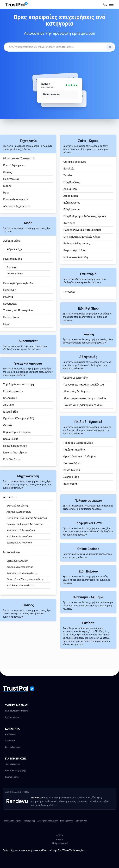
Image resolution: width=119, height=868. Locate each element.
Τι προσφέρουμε (12, 764)
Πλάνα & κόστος (12, 777)
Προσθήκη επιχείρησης (16, 771)
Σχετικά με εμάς (12, 717)
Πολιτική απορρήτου (12, 821)
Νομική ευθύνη (67, 821)
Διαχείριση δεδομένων (47, 821)
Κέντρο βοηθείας (13, 747)
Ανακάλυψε (10, 734)
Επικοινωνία (82, 821)
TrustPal (59, 839)
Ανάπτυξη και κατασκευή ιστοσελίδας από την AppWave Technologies (44, 850)
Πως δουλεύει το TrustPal (17, 711)
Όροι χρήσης (29, 821)
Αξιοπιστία (10, 741)
